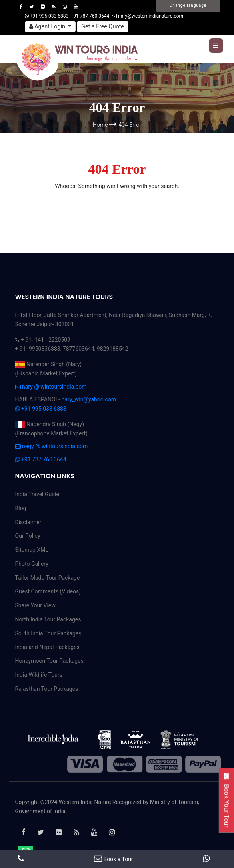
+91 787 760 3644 (41, 459)
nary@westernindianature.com (148, 16)
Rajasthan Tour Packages (47, 689)
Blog (21, 508)
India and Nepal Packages (47, 647)
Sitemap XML (32, 550)
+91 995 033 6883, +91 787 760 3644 (67, 16)
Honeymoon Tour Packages (49, 661)
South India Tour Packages (48, 633)
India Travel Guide (37, 494)
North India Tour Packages (48, 619)
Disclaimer (28, 522)
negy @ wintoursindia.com (52, 446)
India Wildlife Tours (39, 675)
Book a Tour (114, 859)
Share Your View (35, 605)
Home (101, 125)
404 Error (130, 125)
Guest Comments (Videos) (48, 591)
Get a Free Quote (103, 27)
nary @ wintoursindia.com (51, 387)
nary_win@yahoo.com (89, 399)
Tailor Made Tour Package (48, 578)
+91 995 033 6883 (41, 409)
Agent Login (48, 27)
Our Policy (28, 536)
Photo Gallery (32, 564)
